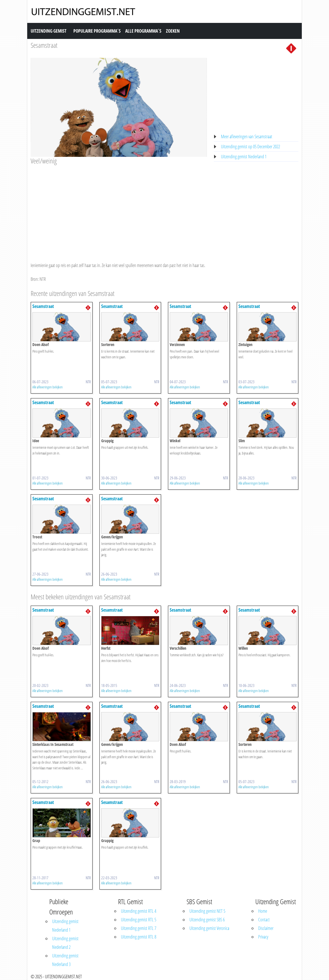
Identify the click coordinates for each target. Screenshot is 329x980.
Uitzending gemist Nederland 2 (65, 943)
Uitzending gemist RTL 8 (139, 937)
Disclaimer (266, 928)
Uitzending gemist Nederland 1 (244, 157)
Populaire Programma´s (97, 31)
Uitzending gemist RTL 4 (139, 911)
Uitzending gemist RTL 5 (139, 920)
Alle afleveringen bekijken (48, 387)
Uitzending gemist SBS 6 (207, 920)
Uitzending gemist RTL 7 (139, 928)
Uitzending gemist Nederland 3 (65, 960)
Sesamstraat (44, 45)
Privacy (263, 937)
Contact (264, 920)
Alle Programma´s (143, 31)
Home (263, 911)
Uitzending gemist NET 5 (207, 911)
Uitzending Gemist (49, 31)
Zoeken (173, 31)
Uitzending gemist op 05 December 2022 (250, 147)
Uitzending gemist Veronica (209, 928)
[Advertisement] (119, 208)
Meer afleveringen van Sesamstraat (247, 137)
